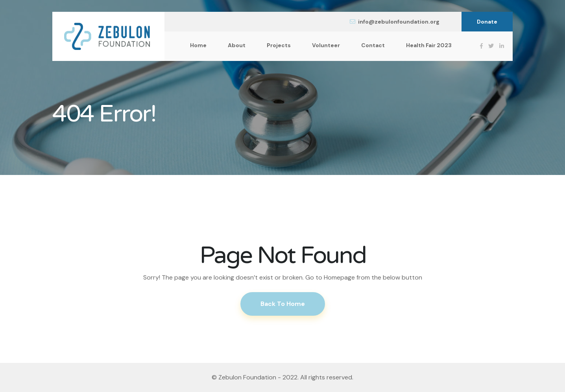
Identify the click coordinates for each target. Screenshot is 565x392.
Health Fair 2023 (429, 45)
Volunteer (326, 45)
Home (198, 45)
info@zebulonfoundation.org (395, 22)
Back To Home (283, 304)
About (237, 45)
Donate (487, 22)
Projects (279, 45)
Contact (373, 45)
